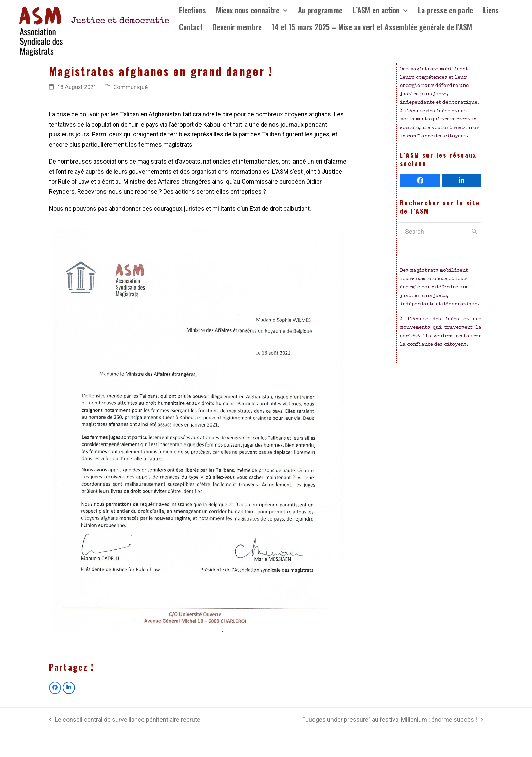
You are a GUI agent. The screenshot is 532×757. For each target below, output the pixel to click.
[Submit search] (474, 232)
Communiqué (130, 87)
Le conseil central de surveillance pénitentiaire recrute (125, 720)
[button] (55, 688)
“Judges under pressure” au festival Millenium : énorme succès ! (393, 720)
